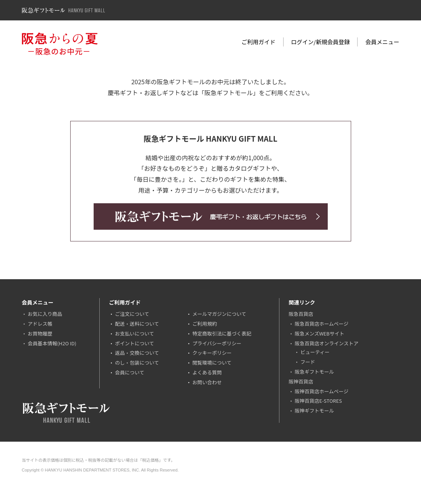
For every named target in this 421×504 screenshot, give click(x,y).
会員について (130, 372)
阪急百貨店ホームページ (321, 324)
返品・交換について (137, 353)
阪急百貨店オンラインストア (326, 343)
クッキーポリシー (212, 353)
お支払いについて (134, 333)
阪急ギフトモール (314, 372)
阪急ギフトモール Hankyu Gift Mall (63, 10)
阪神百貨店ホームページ (321, 391)
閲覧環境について (212, 363)
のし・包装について (137, 363)
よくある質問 (207, 372)
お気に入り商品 (45, 314)
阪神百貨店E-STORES (318, 401)
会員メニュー (382, 42)
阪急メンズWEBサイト (319, 333)
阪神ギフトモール (314, 410)
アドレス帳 (40, 324)
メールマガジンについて (219, 314)
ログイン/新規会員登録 (321, 42)
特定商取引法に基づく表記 (222, 333)
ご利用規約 (204, 324)
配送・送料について (137, 324)
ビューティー (315, 352)
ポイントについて (134, 343)
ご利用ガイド (259, 42)
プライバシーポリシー (217, 343)
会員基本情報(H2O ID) (52, 343)
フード (308, 362)
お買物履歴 (40, 333)
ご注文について (132, 314)
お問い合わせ (207, 382)
